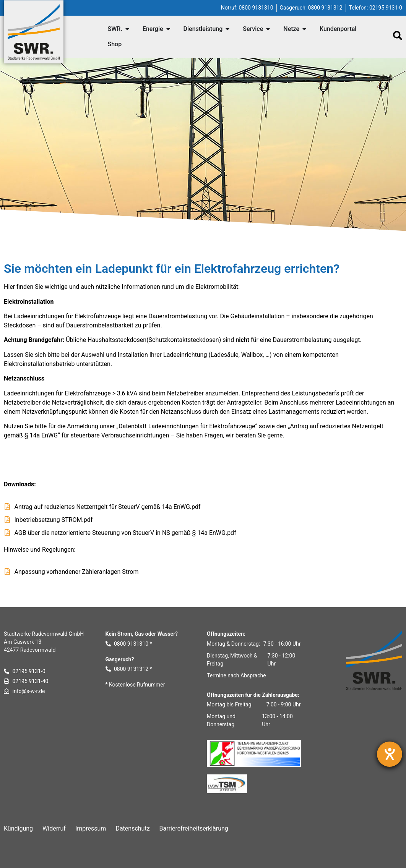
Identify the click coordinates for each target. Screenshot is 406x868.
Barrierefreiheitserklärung (194, 828)
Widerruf (54, 828)
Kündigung (18, 828)
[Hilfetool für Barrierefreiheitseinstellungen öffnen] (390, 754)
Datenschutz (132, 828)
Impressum (91, 828)
